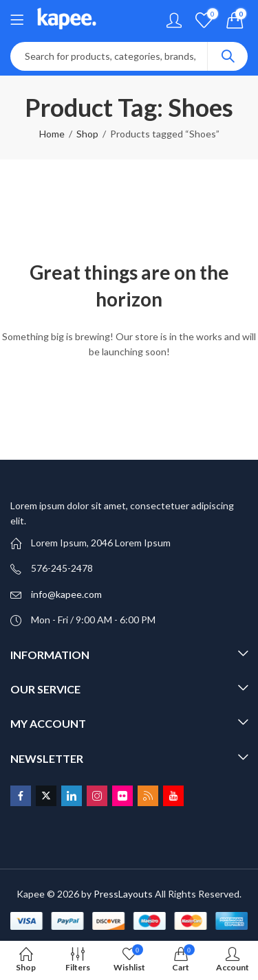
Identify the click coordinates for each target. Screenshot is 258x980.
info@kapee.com (66, 594)
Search (228, 56)
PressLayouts (123, 894)
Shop (87, 134)
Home (52, 134)
